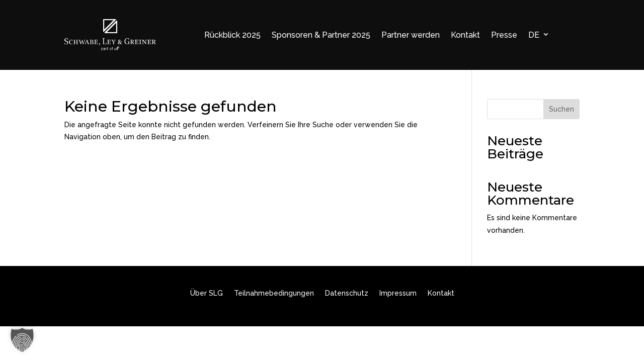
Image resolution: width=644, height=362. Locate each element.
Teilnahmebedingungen (274, 293)
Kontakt (465, 35)
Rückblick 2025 (232, 35)
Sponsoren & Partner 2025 (321, 35)
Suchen (561, 109)
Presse (504, 35)
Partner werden (411, 35)
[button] (22, 340)
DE (534, 35)
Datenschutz (347, 293)
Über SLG (207, 293)
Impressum (398, 293)
